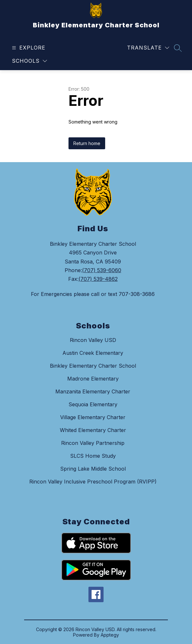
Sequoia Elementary (93, 404)
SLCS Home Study (93, 456)
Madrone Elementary (93, 379)
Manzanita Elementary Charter (93, 391)
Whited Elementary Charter (93, 430)
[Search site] (178, 48)
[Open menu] (28, 48)
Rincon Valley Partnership (93, 443)
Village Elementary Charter (93, 417)
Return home (87, 143)
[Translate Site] (148, 48)
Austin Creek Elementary (93, 353)
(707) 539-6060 (102, 270)
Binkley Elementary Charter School (93, 366)
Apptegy (110, 635)
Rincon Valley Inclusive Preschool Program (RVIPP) (93, 482)
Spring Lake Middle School (93, 469)
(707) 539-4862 (98, 279)
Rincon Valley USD (93, 340)
